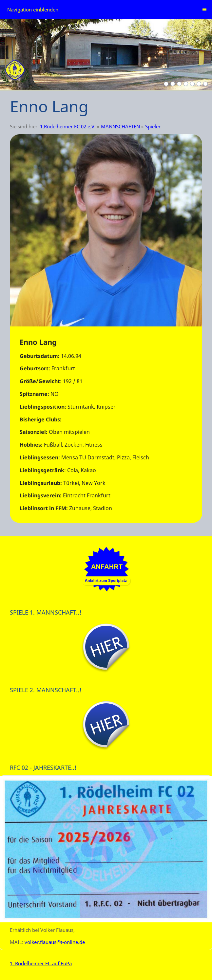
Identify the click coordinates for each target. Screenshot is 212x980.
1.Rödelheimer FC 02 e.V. (68, 126)
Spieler (153, 126)
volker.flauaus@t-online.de (55, 942)
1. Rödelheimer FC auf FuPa (41, 963)
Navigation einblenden (33, 9)
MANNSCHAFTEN (120, 126)
